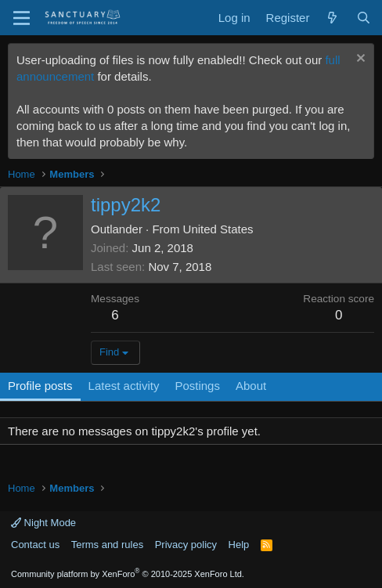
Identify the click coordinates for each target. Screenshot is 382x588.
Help (239, 545)
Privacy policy (186, 545)
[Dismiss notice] (359, 60)
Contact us (35, 545)
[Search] (364, 18)
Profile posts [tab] (40, 386)
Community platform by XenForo (128, 574)
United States (218, 229)
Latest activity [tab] (124, 386)
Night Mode (43, 523)
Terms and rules (107, 545)
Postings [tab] (197, 386)
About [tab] (251, 386)
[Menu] (22, 18)
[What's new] (332, 18)
